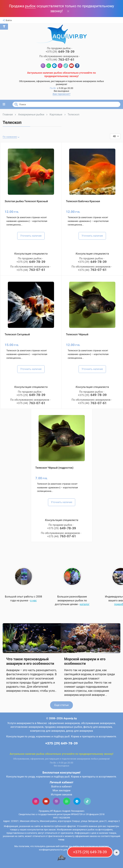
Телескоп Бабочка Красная (83, 201)
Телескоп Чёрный (77, 334)
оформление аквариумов (64, 723)
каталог (85, 604)
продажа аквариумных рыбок (63, 727)
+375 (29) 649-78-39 (61, 743)
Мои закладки (62, 790)
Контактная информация (62, 748)
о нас (33, 600)
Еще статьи (61, 705)
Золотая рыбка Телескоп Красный (26, 201)
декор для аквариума (79, 731)
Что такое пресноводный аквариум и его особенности (30, 661)
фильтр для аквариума (98, 727)
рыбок (30, 6)
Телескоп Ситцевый (17, 334)
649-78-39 (60, 52)
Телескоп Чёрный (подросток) (54, 468)
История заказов (61, 795)
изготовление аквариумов (27, 727)
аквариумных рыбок (84, 830)
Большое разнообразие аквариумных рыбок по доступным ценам (71, 600)
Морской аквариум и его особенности (85, 661)
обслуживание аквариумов (98, 723)
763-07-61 (60, 60)
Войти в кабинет (61, 787)
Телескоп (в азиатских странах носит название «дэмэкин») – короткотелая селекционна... (27, 221)
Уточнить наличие (31, 236)
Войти (7, 20)
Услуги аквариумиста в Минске (27, 723)
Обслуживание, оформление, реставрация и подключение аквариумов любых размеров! (61, 83)
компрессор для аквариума (47, 731)
